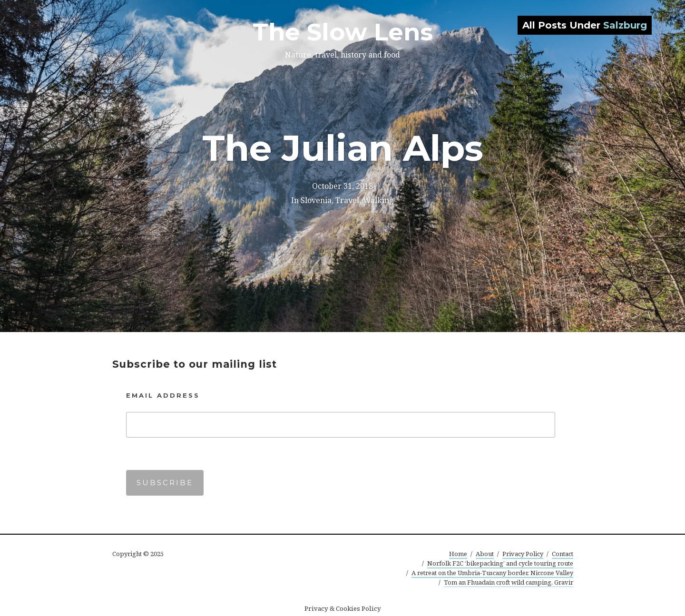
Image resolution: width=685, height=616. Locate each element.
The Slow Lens (343, 32)
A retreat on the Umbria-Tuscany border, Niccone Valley (492, 573)
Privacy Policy (523, 554)
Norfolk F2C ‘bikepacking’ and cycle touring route (500, 563)
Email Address (163, 395)
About (485, 554)
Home (458, 554)
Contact (563, 554)
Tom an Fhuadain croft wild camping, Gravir (509, 582)
